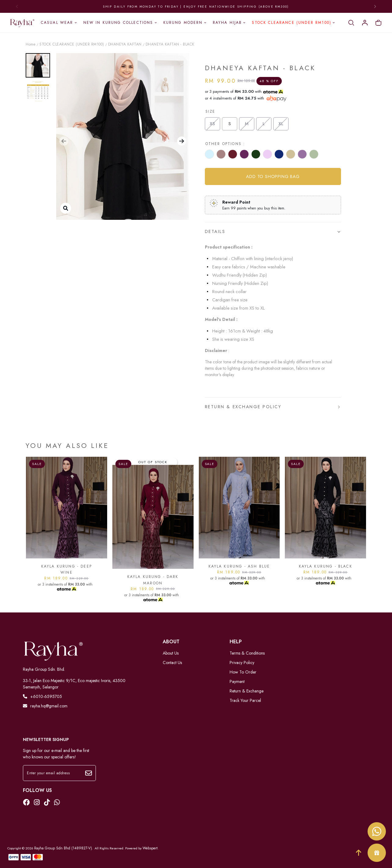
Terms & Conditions (247, 653)
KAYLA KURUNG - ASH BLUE (239, 566)
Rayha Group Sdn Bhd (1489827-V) (63, 848)
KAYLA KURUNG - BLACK (326, 566)
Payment (237, 681)
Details (215, 231)
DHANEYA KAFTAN (125, 44)
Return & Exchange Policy (243, 407)
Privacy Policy (242, 663)
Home (31, 44)
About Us (171, 653)
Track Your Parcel (245, 700)
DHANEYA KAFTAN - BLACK (170, 44)
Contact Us (172, 663)
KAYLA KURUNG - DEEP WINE (67, 569)
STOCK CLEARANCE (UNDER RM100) (72, 44)
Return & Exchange (247, 691)
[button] (64, 141)
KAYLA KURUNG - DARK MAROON (153, 580)
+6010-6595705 (42, 696)
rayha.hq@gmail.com (45, 706)
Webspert (150, 848)
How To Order (243, 672)
